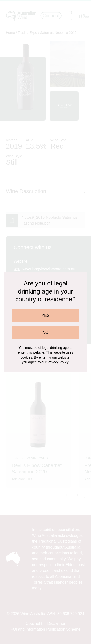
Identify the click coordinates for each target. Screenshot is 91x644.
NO (46, 333)
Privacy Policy (58, 362)
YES (45, 316)
